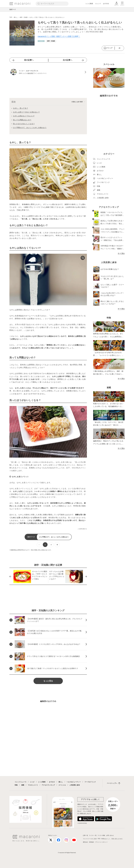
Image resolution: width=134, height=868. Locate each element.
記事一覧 (85, 835)
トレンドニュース (21, 782)
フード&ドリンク (90, 782)
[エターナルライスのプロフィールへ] (48, 72)
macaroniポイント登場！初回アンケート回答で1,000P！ (59, 36)
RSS (99, 839)
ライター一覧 (93, 835)
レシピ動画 (89, 4)
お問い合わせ (110, 835)
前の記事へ (29, 60)
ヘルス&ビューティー (74, 782)
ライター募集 (101, 835)
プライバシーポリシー (101, 842)
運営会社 (85, 842)
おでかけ (52, 782)
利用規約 (91, 842)
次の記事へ (68, 60)
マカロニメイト (33, 785)
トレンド (98, 4)
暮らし (61, 782)
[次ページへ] (57, 545)
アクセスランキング (48, 785)
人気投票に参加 (75, 785)
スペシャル (62, 785)
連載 (23, 785)
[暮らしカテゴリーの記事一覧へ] (41, 41)
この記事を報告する (82, 529)
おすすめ (106, 4)
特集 (16, 785)
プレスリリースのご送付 (90, 839)
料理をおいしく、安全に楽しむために (112, 839)
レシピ (32, 782)
